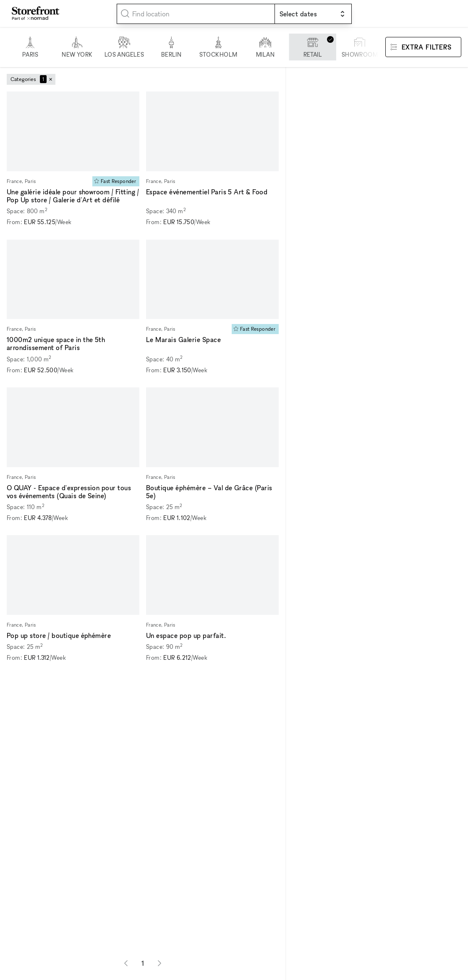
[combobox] (196, 14)
